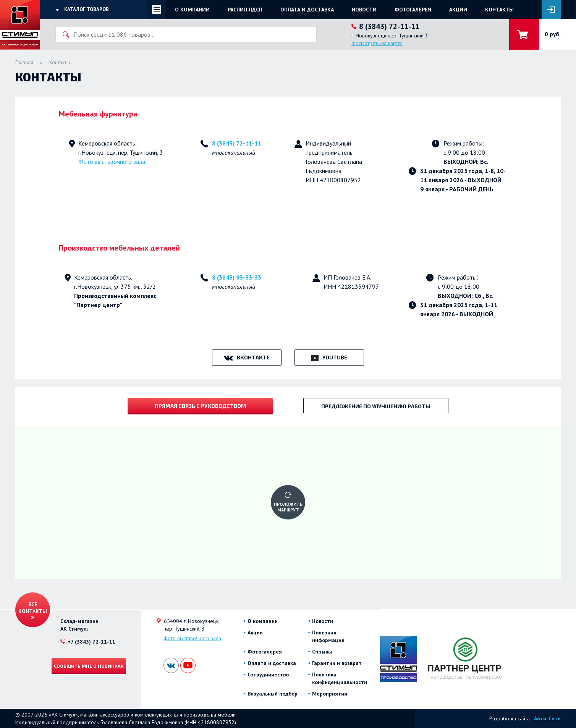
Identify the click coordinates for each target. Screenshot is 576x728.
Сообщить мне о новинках (89, 666)
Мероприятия (330, 694)
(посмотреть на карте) (377, 43)
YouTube (335, 357)
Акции (458, 10)
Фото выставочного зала (112, 162)
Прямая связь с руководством (200, 406)
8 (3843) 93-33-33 (237, 277)
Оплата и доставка (307, 10)
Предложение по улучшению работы (376, 406)
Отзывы (322, 652)
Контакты (499, 10)
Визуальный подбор (273, 694)
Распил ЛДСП (245, 10)
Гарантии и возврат (337, 663)
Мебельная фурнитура (98, 114)
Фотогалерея (413, 10)
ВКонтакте (253, 357)
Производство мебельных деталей (119, 248)
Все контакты (33, 608)
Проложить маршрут (288, 507)
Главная (24, 62)
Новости (364, 10)
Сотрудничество (268, 675)
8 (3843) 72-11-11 (237, 143)
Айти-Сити (547, 718)
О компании (192, 10)
